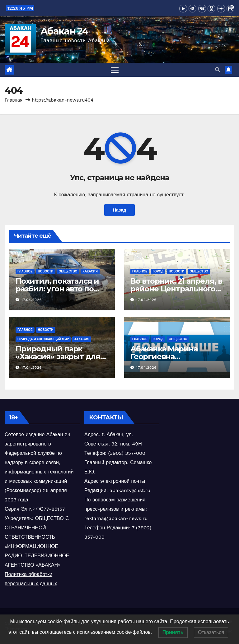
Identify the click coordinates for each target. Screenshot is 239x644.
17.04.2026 (32, 300)
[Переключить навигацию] (115, 70)
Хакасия (90, 271)
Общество (68, 271)
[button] (218, 70)
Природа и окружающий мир (43, 339)
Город (158, 271)
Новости (46, 271)
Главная (14, 100)
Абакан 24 (64, 31)
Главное (25, 271)
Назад (120, 210)
